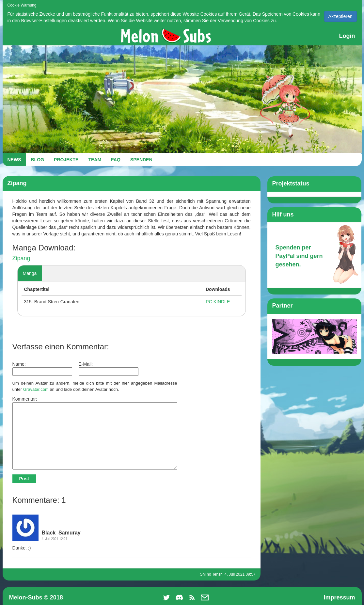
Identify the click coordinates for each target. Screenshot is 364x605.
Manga (30, 273)
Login (347, 36)
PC (209, 302)
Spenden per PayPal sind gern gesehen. (299, 256)
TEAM (95, 160)
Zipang (21, 258)
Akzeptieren (340, 16)
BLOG (38, 160)
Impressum (339, 597)
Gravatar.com (36, 389)
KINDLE (222, 302)
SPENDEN (141, 160)
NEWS (14, 160)
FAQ (116, 160)
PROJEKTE (66, 160)
